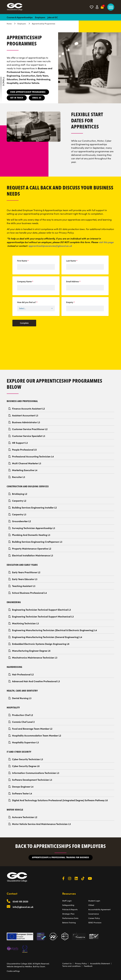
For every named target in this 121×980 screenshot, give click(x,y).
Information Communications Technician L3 (34, 773)
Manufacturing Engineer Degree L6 (29, 651)
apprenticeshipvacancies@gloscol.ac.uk (50, 246)
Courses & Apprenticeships (20, 17)
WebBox (29, 966)
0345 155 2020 (20, 901)
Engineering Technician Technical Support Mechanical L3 (41, 616)
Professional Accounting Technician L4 (31, 456)
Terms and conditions (71, 966)
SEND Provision (95, 922)
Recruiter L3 (17, 477)
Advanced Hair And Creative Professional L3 (34, 681)
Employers (40, 17)
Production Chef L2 (21, 715)
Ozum (42, 966)
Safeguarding (68, 905)
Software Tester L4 (20, 793)
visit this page (106, 242)
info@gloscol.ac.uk (23, 907)
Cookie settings (13, 971)
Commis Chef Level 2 (22, 722)
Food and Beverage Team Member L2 (30, 729)
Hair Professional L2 (21, 674)
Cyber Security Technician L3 (26, 759)
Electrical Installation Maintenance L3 (31, 555)
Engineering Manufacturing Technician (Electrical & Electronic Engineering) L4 (53, 630)
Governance (94, 914)
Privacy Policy (81, 963)
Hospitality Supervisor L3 (24, 742)
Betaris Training (69, 922)
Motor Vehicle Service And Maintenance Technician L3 (40, 824)
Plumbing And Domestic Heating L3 (29, 535)
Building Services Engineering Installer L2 (33, 507)
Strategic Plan (68, 914)
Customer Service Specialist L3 (27, 436)
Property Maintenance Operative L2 (30, 549)
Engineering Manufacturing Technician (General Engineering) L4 (45, 637)
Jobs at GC (53, 17)
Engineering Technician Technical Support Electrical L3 (40, 610)
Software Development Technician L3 (30, 780)
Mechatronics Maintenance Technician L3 (33, 657)
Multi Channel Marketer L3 (25, 463)
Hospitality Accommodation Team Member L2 (35, 735)
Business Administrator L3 (24, 422)
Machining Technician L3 (24, 623)
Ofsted (91, 905)
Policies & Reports (70, 909)
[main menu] (111, 7)
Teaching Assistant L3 (22, 586)
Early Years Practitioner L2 (24, 572)
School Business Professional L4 (28, 593)
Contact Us (67, 963)
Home (9, 24)
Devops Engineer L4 (21, 787)
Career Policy (94, 918)
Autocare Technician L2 (23, 817)
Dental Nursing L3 (20, 698)
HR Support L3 (18, 443)
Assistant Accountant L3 (23, 415)
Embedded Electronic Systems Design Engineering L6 (39, 644)
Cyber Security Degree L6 (24, 766)
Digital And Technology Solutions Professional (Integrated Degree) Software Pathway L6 (58, 800)
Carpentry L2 (17, 501)
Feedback (88, 966)
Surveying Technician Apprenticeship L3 (32, 528)
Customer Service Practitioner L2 (28, 429)
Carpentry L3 (17, 514)
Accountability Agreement (99, 909)
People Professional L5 (23, 450)
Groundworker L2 (20, 521)
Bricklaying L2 (18, 494)
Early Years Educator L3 (23, 579)
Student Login (94, 901)
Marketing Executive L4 (23, 470)
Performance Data (70, 918)
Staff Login (67, 901)
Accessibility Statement (100, 963)
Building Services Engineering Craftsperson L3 (35, 542)
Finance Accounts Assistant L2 (27, 409)
